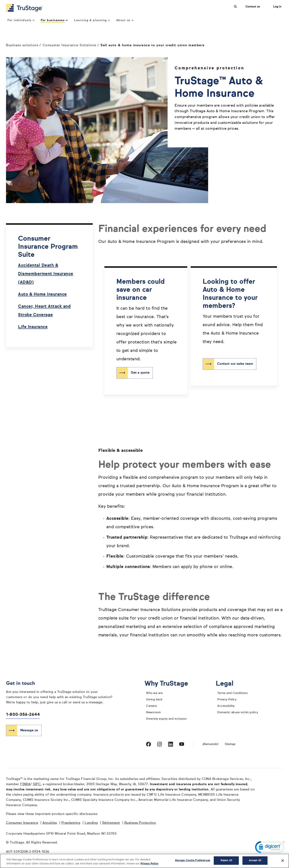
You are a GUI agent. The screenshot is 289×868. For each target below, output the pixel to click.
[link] (270, 848)
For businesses (54, 20)
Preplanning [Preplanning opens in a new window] (71, 823)
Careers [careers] (152, 706)
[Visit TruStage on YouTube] (182, 744)
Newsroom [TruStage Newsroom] (153, 712)
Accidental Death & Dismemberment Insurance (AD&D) (46, 274)
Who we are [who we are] (154, 693)
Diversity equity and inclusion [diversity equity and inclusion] (166, 719)
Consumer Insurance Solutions (70, 45)
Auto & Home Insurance (42, 294)
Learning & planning (92, 20)
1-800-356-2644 (23, 715)
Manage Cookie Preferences (193, 860)
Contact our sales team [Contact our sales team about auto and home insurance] (235, 364)
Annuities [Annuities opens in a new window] (50, 823)
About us (125, 20)
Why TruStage (169, 684)
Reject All (226, 860)
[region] (144, 861)
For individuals (21, 20)
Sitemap (230, 744)
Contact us (253, 7)
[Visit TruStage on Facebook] (149, 744)
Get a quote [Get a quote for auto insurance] (140, 373)
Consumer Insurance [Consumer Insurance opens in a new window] (22, 823)
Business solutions (22, 45)
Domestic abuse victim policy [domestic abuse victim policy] (238, 712)
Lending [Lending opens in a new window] (91, 823)
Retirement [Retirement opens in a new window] (111, 823)
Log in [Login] (277, 7)
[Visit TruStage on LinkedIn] (171, 744)
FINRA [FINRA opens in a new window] (25, 784)
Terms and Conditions (233, 693)
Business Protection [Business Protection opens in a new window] (140, 823)
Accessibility (226, 706)
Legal (228, 684)
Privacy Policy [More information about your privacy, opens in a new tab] (149, 864)
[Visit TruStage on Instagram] (160, 744)
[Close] (283, 861)
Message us (29, 730)
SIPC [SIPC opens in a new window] (37, 784)
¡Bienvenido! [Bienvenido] (211, 744)
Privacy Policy (227, 700)
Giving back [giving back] (154, 700)
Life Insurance (33, 327)
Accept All (255, 860)
